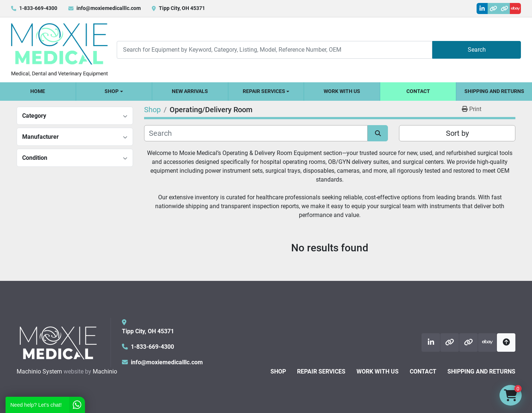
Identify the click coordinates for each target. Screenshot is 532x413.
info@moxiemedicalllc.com (109, 8)
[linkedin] (482, 8)
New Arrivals (190, 91)
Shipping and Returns (494, 91)
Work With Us (342, 91)
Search (477, 50)
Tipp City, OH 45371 (182, 8)
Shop (112, 91)
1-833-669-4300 (38, 8)
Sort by (457, 133)
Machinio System (39, 371)
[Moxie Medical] (58, 342)
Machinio (105, 371)
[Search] (274, 50)
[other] (493, 8)
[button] (114, 92)
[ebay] (515, 8)
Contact (418, 91)
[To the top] (506, 343)
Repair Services (264, 91)
